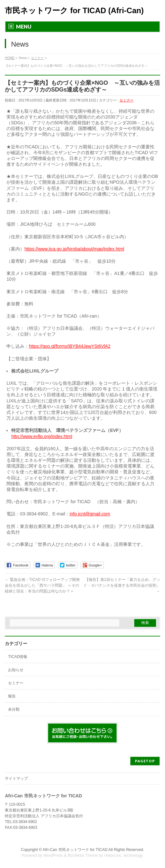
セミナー (127, 100)
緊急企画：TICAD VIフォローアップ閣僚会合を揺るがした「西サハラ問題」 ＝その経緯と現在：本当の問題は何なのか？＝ (42, 585)
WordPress (53, 855)
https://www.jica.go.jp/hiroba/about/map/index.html (74, 249)
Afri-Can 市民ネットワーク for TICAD (75, 850)
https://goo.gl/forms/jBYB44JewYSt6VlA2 (70, 346)
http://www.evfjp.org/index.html (42, 436)
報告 (12, 696)
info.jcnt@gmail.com (90, 514)
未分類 (14, 709)
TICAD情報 (18, 657)
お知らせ (16, 670)
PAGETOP (145, 761)
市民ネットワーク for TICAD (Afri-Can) (74, 10)
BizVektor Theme (83, 855)
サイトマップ (16, 778)
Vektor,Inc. (113, 855)
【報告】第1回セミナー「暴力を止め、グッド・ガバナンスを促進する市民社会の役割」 (122, 585)
